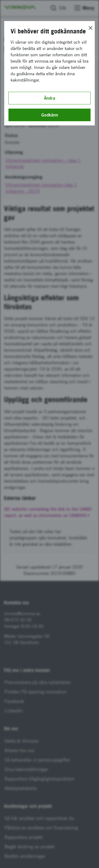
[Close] (91, 28)
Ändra (50, 98)
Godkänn (50, 115)
